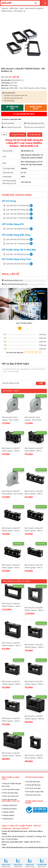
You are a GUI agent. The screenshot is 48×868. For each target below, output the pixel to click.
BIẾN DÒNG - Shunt (17, 8)
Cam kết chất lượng (32, 782)
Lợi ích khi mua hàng (33, 788)
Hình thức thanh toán (33, 795)
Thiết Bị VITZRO (8, 812)
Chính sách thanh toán (10, 796)
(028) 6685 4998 (16, 119)
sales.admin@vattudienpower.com (16, 284)
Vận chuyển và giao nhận (34, 792)
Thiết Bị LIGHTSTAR (9, 805)
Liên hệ (24, 114)
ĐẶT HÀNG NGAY (36, 108)
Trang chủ (5, 8)
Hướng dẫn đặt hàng (33, 785)
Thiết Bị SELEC (8, 819)
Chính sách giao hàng (10, 793)
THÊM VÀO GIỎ (12, 108)
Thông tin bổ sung (18, 135)
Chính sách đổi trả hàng (10, 789)
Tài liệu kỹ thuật (35, 135)
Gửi (41, 383)
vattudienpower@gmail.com (13, 280)
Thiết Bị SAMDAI (8, 815)
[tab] (5, 135)
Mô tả (5, 135)
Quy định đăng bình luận (11, 383)
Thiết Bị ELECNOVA (9, 809)
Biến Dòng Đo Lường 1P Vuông (35, 88)
